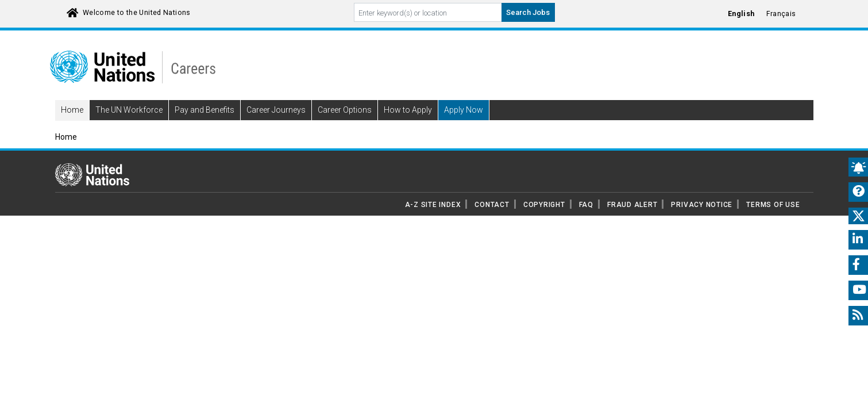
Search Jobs (528, 12)
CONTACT (492, 221)
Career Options (345, 126)
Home (72, 126)
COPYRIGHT (544, 221)
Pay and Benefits (205, 126)
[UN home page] (92, 190)
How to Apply (408, 126)
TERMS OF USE (773, 221)
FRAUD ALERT (632, 221)
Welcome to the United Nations (137, 13)
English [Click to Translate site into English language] (741, 14)
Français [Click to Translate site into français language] (781, 14)
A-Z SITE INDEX (433, 221)
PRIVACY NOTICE (702, 221)
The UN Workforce (129, 126)
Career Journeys (276, 126)
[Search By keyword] (428, 12)
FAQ (586, 221)
